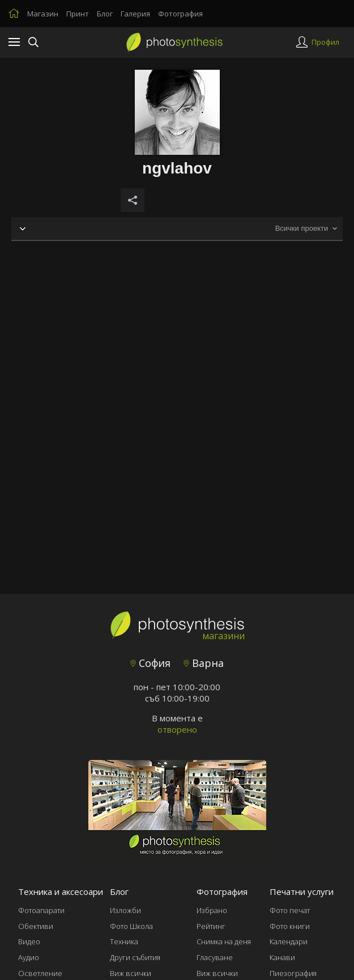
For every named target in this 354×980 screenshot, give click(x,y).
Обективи (36, 926)
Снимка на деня (224, 941)
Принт (78, 14)
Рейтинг (211, 926)
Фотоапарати (41, 910)
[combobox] (306, 229)
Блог (105, 14)
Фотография (180, 14)
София (150, 663)
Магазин (43, 14)
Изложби (125, 910)
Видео (29, 941)
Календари (289, 941)
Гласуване (215, 957)
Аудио (29, 957)
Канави (282, 957)
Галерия (135, 14)
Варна (204, 663)
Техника (124, 941)
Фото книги (290, 926)
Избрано (212, 910)
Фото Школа (131, 926)
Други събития (135, 957)
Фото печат (290, 910)
